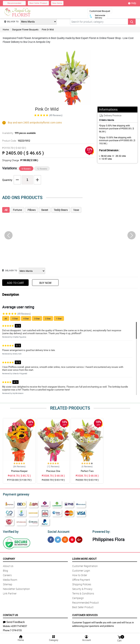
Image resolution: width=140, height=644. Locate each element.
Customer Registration (85, 565)
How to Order (80, 574)
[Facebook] (51, 539)
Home (6, 29)
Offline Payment (81, 579)
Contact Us (10, 614)
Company (9, 558)
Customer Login (81, 569)
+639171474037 (19, 625)
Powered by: (101, 531)
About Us (8, 565)
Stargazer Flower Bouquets (25, 29)
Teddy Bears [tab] (61, 210)
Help (132, 3)
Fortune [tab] (17, 210)
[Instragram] (65, 539)
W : (117, 156)
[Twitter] (58, 539)
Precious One (53, 471)
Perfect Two (87, 471)
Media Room (10, 579)
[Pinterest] (72, 539)
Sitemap (8, 583)
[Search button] (132, 22)
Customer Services (85, 614)
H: (105, 159)
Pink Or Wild (48, 29)
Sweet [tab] (45, 210)
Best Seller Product (38, 3)
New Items (57, 3)
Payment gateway (14, 494)
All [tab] (6, 210)
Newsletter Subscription (16, 588)
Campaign (78, 597)
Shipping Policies (82, 583)
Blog (5, 569)
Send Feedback (14, 621)
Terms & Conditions (83, 592)
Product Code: (16, 141)
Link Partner (10, 592)
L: (104, 156)
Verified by (10, 531)
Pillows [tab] (32, 210)
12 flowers (42, 169)
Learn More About (84, 558)
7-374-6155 (16, 629)
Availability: (18, 133)
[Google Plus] (79, 539)
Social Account (58, 531)
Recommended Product (85, 601)
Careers (7, 574)
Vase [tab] (76, 210)
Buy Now (45, 283)
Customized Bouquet (100, 11)
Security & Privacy (82, 588)
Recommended (14, 3)
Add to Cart (15, 283)
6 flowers (26, 169)
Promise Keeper (19, 471)
